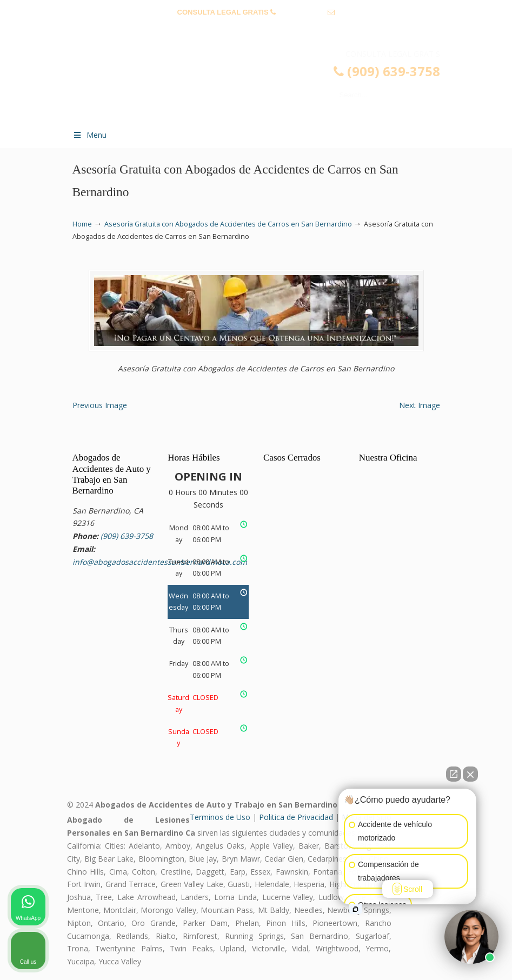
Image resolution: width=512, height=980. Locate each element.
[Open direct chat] (454, 774)
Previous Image (100, 405)
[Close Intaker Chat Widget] (470, 774)
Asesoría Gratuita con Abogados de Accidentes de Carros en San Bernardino (228, 224)
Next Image (420, 405)
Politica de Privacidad (296, 817)
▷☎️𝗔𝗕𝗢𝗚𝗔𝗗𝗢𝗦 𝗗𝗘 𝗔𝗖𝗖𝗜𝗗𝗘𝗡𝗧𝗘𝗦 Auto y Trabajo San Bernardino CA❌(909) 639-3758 (267, 84)
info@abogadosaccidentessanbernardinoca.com (256, 29)
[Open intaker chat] (355, 909)
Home (82, 224)
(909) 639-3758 (302, 12)
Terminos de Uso (220, 817)
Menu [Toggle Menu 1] (90, 135)
